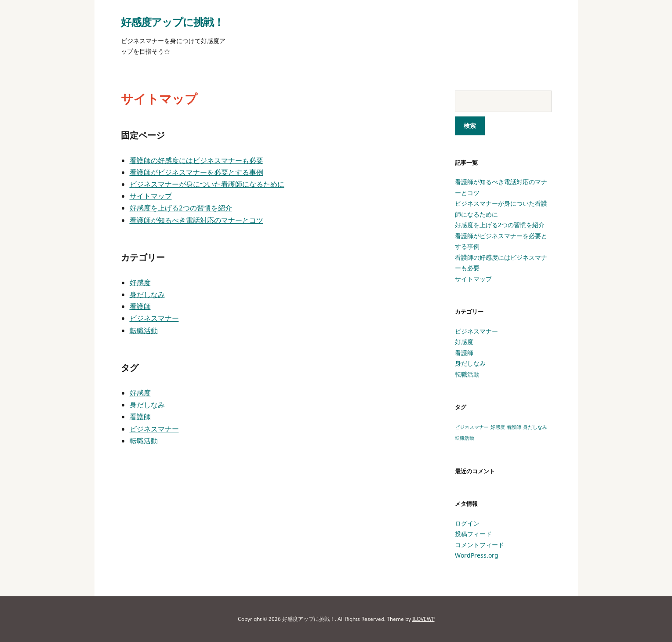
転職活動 (144, 330)
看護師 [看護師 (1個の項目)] (514, 427)
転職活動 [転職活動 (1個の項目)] (465, 438)
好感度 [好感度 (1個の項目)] (498, 427)
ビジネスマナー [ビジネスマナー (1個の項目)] (472, 427)
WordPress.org (477, 555)
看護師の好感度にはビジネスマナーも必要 (196, 160)
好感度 (140, 283)
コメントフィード (479, 545)
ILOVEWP (423, 619)
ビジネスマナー (154, 318)
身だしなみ (147, 294)
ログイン (467, 523)
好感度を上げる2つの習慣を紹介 (181, 208)
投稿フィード (473, 534)
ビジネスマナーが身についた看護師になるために (207, 184)
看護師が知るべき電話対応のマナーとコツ (196, 220)
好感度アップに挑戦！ (172, 22)
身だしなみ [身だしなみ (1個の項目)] (535, 427)
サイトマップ (151, 196)
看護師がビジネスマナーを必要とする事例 (196, 172)
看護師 (140, 306)
